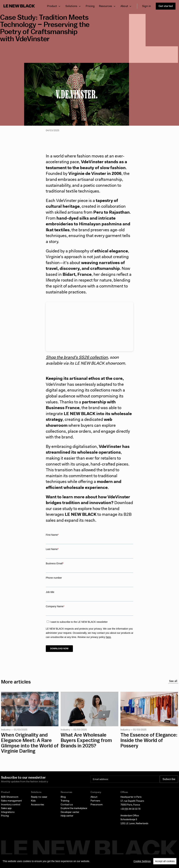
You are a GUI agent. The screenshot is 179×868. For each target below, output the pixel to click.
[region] (89, 861)
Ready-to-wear (39, 797)
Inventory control (11, 805)
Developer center (70, 812)
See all (173, 681)
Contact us (67, 805)
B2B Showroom (10, 797)
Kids (33, 801)
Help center (67, 816)
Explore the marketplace (74, 808)
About (94, 797)
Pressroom (97, 805)
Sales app (6, 808)
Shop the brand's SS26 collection (77, 358)
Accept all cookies (165, 861)
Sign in (146, 6)
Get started (166, 6)
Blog (63, 797)
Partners (95, 801)
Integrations (8, 812)
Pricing (90, 6)
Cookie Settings (142, 861)
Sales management (11, 801)
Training (65, 801)
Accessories (38, 805)
